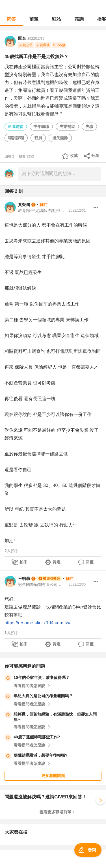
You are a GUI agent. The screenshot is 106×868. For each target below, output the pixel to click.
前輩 (34, 19)
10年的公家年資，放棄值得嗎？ (42, 677)
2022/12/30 (36, 39)
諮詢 (79, 19)
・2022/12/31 (75, 211)
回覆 (90, 562)
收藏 (74, 156)
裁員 (38, 138)
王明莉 (24, 579)
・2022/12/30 (75, 584)
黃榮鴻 (24, 205)
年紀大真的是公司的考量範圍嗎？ (43, 696)
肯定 (57, 562)
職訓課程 (16, 138)
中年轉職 (41, 127)
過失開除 (60, 138)
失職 (89, 127)
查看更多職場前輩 (55, 812)
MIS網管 (16, 127)
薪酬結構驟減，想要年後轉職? (41, 755)
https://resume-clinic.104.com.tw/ (37, 623)
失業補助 (67, 127)
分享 (95, 156)
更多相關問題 (53, 776)
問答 (11, 19)
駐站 (57, 19)
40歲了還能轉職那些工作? (37, 737)
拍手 (23, 562)
